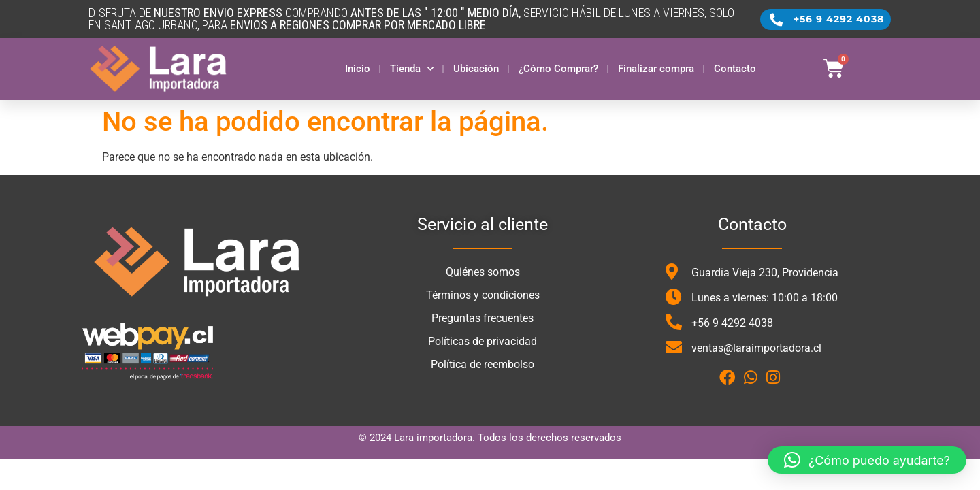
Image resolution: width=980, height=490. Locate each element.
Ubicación (476, 69)
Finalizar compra (656, 69)
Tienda (412, 69)
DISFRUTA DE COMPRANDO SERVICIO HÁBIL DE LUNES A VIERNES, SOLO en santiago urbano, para (411, 19)
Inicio (358, 69)
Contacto (735, 69)
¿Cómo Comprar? (558, 69)
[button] (867, 460)
